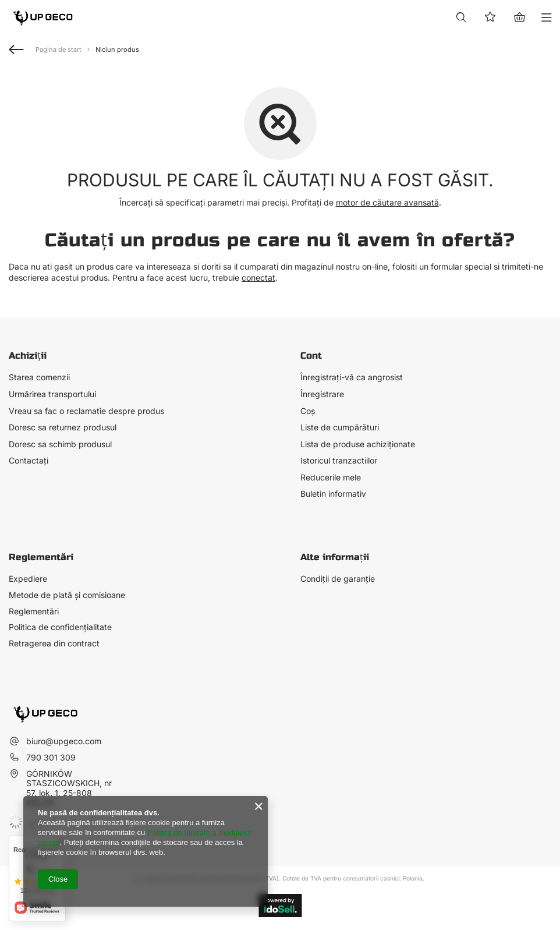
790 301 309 (51, 757)
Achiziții (28, 356)
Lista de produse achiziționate (358, 444)
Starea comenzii (39, 377)
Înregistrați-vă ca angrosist (352, 377)
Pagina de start (59, 49)
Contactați (29, 461)
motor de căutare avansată (387, 202)
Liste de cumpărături (340, 427)
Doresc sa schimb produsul (60, 444)
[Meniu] (547, 17)
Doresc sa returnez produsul (63, 427)
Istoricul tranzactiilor (339, 461)
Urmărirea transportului (52, 394)
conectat (258, 277)
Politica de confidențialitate (60, 627)
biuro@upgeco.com (64, 741)
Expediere (28, 579)
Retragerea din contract (54, 643)
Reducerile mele (331, 478)
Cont (311, 356)
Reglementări (34, 611)
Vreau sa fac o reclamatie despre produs (86, 411)
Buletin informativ (333, 494)
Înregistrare (322, 394)
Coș (308, 411)
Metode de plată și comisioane (67, 595)
